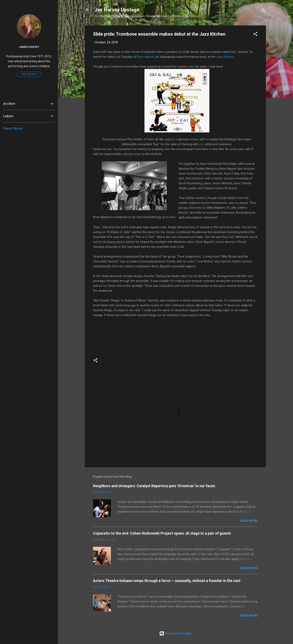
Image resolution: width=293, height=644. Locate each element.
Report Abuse (13, 128)
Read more (249, 521)
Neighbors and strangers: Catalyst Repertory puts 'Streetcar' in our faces (154, 486)
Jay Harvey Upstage (117, 10)
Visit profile (29, 74)
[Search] (263, 11)
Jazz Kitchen (225, 57)
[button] (255, 35)
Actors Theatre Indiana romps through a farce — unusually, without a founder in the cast (167, 581)
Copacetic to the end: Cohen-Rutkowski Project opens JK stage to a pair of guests (162, 533)
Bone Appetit (146, 57)
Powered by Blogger (175, 633)
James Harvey (29, 47)
